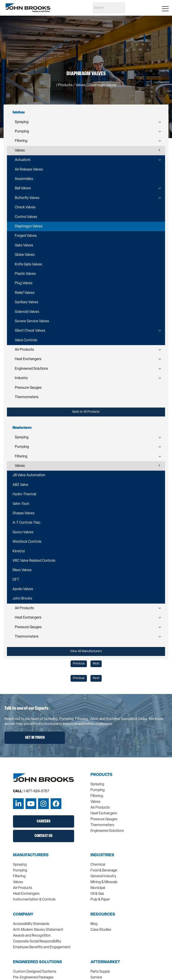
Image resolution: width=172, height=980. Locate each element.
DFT (16, 580)
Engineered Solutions (31, 369)
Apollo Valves (23, 589)
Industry (21, 378)
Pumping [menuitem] (98, 790)
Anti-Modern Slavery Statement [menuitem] (38, 930)
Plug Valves (24, 283)
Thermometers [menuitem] (102, 825)
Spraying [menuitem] (97, 784)
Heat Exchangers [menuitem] (104, 813)
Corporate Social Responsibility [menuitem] (37, 942)
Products (65, 85)
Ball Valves (23, 188)
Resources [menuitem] (103, 915)
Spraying (22, 122)
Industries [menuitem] (102, 855)
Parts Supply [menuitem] (100, 972)
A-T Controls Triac (26, 523)
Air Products (24, 350)
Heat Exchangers (28, 359)
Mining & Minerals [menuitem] (104, 882)
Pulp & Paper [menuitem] (100, 900)
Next (96, 664)
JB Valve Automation (29, 475)
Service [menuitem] (96, 978)
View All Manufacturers (86, 651)
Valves (20, 151)
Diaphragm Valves (29, 226)
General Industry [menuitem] (103, 876)
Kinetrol (19, 551)
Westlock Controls (27, 542)
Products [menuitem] (101, 775)
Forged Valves (26, 236)
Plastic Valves (25, 274)
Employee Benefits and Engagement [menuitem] (42, 947)
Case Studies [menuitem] (101, 930)
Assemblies (24, 179)
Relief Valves (25, 293)
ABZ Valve (20, 485)
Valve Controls (26, 340)
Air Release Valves (29, 170)
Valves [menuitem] (96, 802)
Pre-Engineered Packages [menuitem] (33, 978)
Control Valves (26, 217)
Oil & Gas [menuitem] (97, 894)
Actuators (23, 160)
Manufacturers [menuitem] (31, 855)
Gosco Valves (23, 532)
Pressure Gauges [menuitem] (104, 819)
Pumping (22, 132)
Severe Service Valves (32, 321)
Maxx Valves (22, 570)
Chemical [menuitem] (98, 865)
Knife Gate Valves (28, 265)
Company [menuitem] (23, 915)
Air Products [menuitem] (100, 808)
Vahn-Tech (21, 504)
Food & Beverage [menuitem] (104, 871)
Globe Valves (25, 255)
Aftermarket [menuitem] (105, 962)
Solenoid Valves (27, 312)
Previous (79, 664)
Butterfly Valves (27, 198)
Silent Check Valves (30, 331)
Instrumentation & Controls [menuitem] (34, 900)
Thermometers (27, 397)
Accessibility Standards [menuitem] (31, 924)
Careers (44, 821)
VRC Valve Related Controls (34, 561)
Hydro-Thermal (24, 494)
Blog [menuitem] (94, 924)
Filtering (21, 141)
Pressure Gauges (28, 388)
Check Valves (25, 207)
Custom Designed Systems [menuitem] (35, 972)
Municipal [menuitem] (98, 888)
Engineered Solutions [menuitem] (107, 831)
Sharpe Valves (24, 513)
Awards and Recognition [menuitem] (32, 936)
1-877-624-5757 (36, 791)
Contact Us (43, 836)
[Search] (109, 8)
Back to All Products (86, 412)
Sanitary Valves (27, 302)
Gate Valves (24, 246)
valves (81, 85)
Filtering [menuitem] (97, 796)
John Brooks (22, 599)
